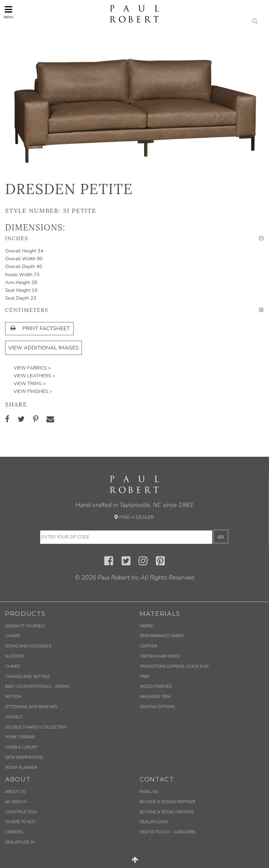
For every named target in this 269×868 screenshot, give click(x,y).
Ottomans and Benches (31, 707)
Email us (149, 792)
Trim (144, 677)
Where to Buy (20, 822)
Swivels (14, 717)
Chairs (13, 636)
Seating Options (157, 707)
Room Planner (21, 768)
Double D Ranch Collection (36, 727)
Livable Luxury (21, 747)
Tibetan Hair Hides (160, 656)
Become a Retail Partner (167, 812)
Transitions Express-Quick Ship (174, 666)
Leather (148, 646)
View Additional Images (43, 348)
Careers (14, 832)
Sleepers (15, 656)
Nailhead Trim (155, 697)
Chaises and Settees (28, 677)
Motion (13, 697)
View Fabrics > (32, 368)
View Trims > (30, 384)
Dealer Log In (20, 842)
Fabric (147, 626)
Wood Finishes (156, 686)
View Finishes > (33, 391)
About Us (15, 792)
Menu (8, 12)
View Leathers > (34, 376)
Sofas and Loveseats (28, 646)
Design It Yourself (25, 626)
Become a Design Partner (167, 802)
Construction (21, 812)
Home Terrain (20, 737)
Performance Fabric (162, 636)
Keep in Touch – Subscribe (168, 832)
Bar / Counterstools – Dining (37, 686)
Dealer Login (154, 822)
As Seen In (16, 802)
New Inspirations (24, 757)
